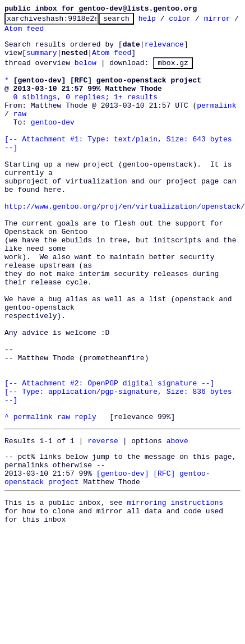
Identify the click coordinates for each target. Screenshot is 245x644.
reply (85, 495)
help (165, 21)
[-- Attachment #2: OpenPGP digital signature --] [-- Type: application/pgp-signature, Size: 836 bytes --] (120, 465)
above (177, 521)
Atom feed (63, 33)
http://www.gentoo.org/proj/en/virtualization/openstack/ (125, 243)
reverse (103, 521)
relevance (164, 50)
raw (20, 132)
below (85, 72)
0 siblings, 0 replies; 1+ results (85, 112)
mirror (18, 33)
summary (42, 61)
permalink (216, 122)
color (197, 21)
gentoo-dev (53, 142)
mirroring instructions (175, 591)
